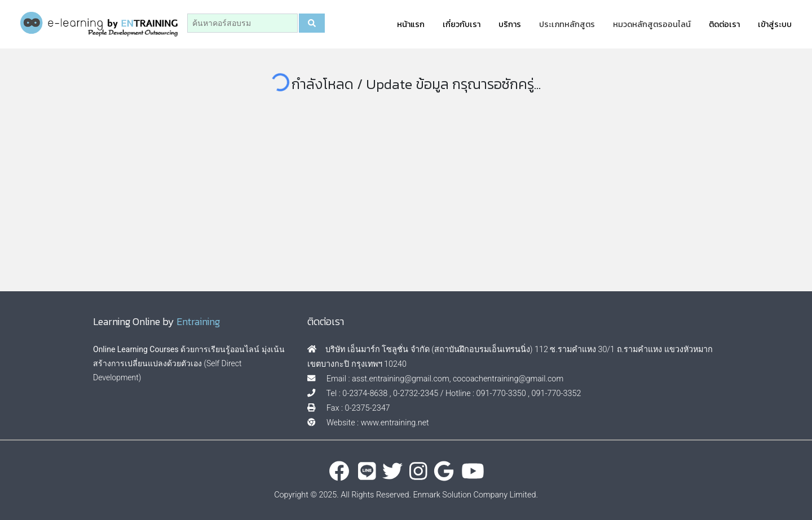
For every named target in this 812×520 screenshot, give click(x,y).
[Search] (242, 23)
